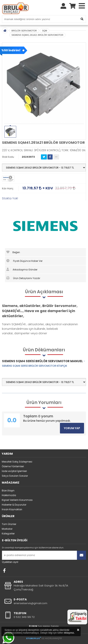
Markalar (7, 529)
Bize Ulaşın (8, 491)
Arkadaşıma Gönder (22, 269)
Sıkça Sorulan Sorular (15, 476)
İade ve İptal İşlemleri (14, 471)
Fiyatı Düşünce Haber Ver (24, 261)
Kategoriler (8, 534)
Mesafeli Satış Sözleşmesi (17, 462)
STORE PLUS (34, 638)
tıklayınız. (69, 633)
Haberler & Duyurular (14, 505)
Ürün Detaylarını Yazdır (23, 278)
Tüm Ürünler (9, 524)
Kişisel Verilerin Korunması (17, 500)
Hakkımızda (9, 495)
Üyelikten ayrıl (10, 562)
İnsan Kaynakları (12, 509)
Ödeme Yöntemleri (13, 466)
